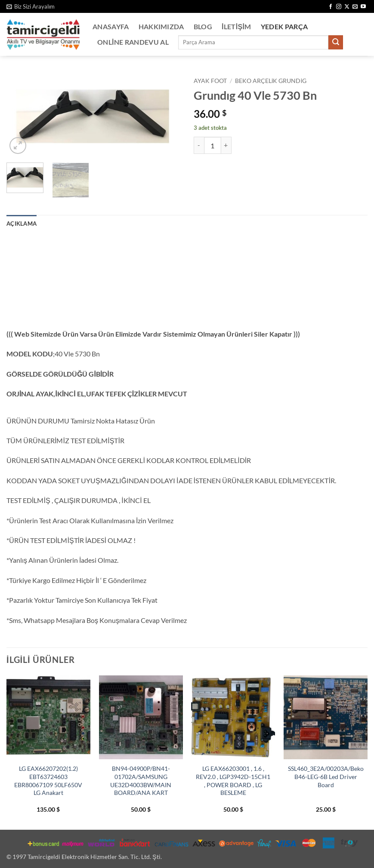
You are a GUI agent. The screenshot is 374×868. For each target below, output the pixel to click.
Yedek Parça (284, 26)
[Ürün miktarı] (213, 145)
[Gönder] (336, 43)
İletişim (236, 26)
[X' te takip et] (347, 7)
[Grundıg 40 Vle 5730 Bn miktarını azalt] (199, 145)
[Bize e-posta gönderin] (355, 7)
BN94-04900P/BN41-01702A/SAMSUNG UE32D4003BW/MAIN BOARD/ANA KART (141, 781)
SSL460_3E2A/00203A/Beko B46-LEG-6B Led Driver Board (326, 776)
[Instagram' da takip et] (339, 7)
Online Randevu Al (133, 42)
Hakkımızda (161, 26)
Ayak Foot (210, 81)
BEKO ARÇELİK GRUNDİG (271, 81)
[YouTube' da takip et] (363, 7)
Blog (203, 26)
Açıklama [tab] (22, 224)
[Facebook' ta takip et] (331, 7)
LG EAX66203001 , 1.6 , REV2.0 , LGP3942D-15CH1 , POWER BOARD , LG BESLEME (233, 781)
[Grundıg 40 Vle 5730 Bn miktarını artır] (226, 145)
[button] (31, 6)
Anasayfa (111, 26)
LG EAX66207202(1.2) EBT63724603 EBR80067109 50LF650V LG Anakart (48, 781)
